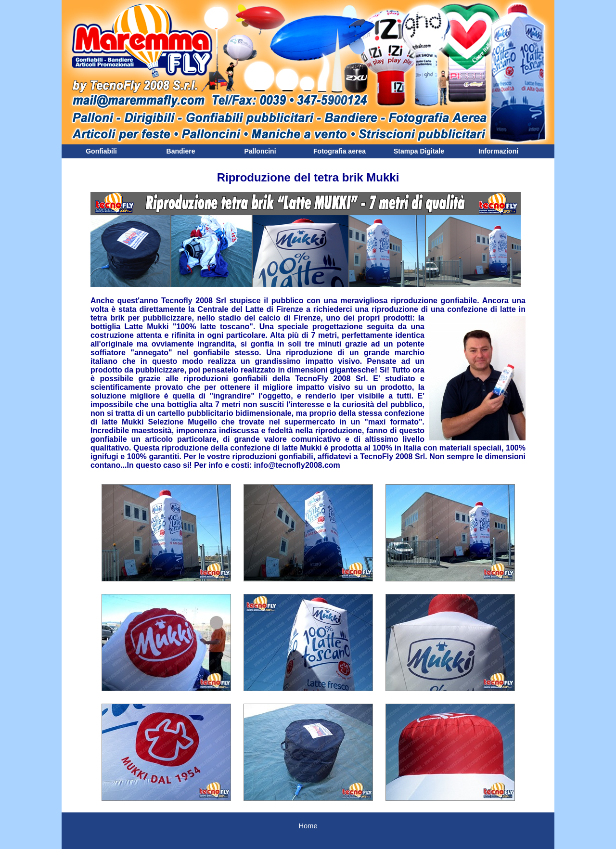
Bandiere (181, 151)
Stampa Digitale (419, 151)
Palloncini (260, 151)
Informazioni (498, 151)
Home (308, 826)
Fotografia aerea (340, 151)
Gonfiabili (101, 151)
